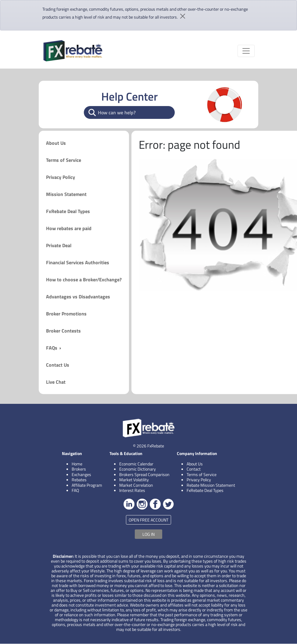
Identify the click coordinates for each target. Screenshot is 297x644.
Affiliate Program (87, 485)
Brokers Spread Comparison (144, 474)
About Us (56, 143)
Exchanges (81, 474)
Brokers (79, 469)
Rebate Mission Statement (211, 485)
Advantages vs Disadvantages (78, 297)
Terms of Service (64, 160)
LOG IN (148, 534)
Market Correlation (136, 485)
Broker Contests (63, 331)
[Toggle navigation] (246, 51)
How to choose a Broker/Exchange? (84, 279)
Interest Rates (132, 490)
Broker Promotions (66, 314)
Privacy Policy (61, 177)
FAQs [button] (52, 348)
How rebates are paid (69, 228)
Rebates (79, 480)
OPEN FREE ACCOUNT (148, 520)
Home (77, 464)
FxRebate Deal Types (68, 211)
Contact (194, 469)
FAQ (75, 490)
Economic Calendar (136, 464)
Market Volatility (134, 480)
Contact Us (58, 365)
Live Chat (56, 382)
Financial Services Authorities (78, 262)
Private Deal (59, 245)
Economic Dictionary (138, 469)
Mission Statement (66, 194)
